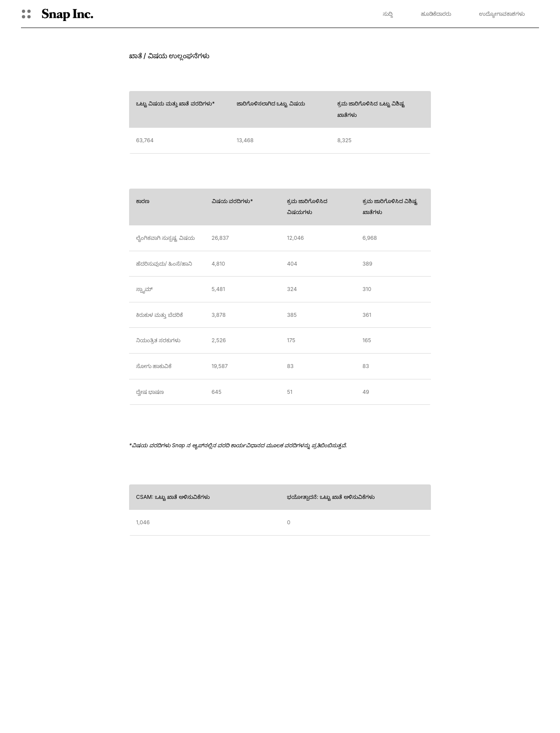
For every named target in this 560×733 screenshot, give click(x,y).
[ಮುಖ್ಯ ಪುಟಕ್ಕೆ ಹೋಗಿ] (68, 14)
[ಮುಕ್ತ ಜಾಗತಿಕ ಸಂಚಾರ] (26, 14)
